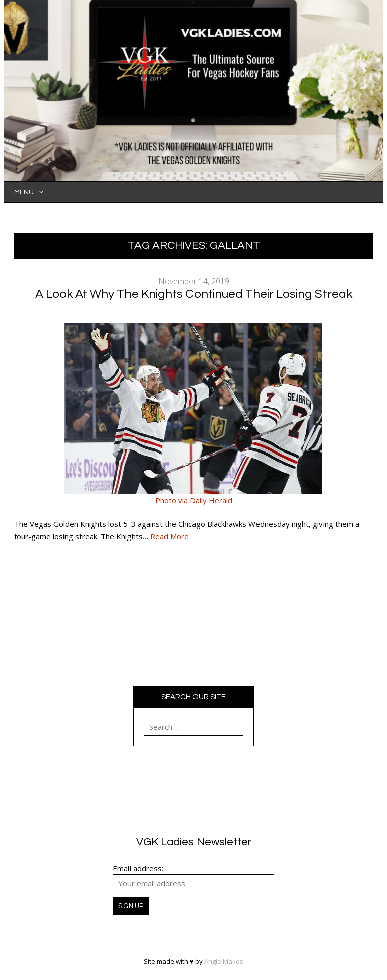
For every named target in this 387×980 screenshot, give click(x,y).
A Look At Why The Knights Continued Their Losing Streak (194, 294)
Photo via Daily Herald (194, 500)
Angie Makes (224, 961)
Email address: (138, 868)
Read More (170, 536)
